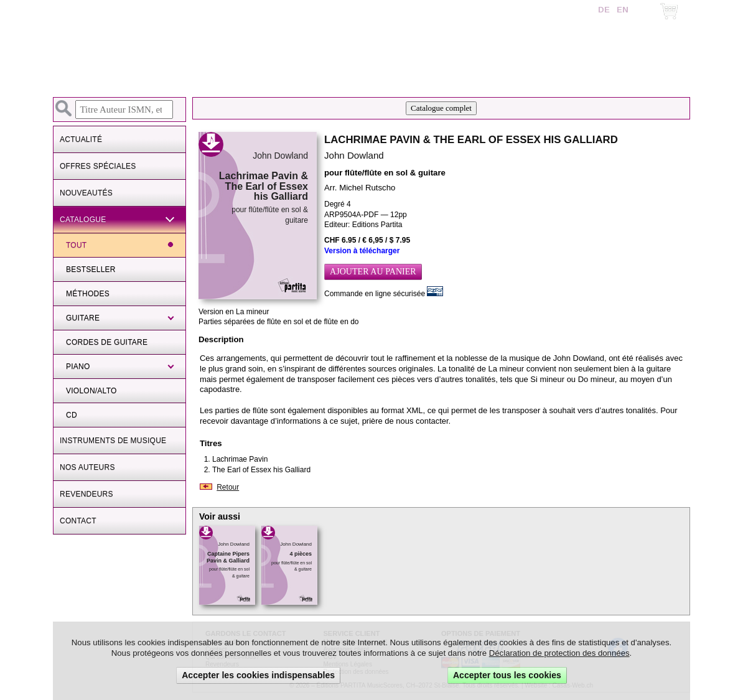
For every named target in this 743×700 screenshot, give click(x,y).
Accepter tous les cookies (507, 675)
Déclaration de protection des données (559, 653)
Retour (228, 487)
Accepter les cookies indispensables (258, 675)
